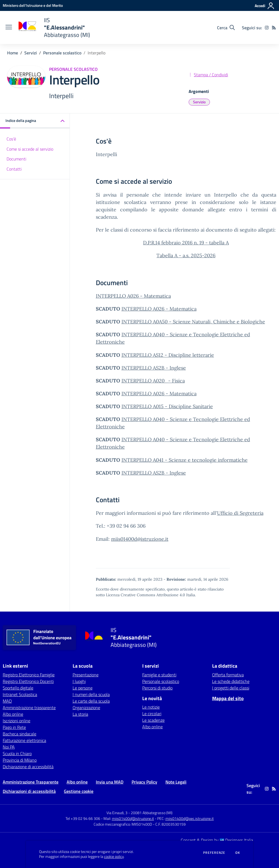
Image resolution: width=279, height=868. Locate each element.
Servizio (199, 102)
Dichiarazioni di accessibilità (29, 791)
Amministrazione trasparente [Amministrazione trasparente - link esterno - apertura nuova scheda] (29, 708)
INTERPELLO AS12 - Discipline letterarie (168, 355)
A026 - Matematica (175, 394)
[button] (35, 121)
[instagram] (267, 28)
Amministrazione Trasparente (31, 782)
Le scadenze (153, 720)
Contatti (14, 169)
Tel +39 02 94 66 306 (83, 818)
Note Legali (176, 782)
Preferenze (214, 853)
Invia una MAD (110, 782)
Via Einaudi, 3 (117, 813)
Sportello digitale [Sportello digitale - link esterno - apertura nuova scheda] (18, 688)
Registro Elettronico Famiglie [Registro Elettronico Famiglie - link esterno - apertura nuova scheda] (29, 675)
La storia (80, 714)
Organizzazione (86, 708)
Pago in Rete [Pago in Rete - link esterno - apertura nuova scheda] (14, 727)
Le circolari (152, 714)
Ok (238, 853)
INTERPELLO (137, 381)
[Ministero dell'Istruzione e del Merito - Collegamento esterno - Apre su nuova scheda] (33, 5)
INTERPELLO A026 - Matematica (133, 296)
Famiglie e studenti (159, 675)
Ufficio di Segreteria (240, 513)
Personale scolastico (62, 53)
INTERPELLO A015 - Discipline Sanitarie (167, 406)
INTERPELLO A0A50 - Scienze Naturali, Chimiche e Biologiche (193, 322)
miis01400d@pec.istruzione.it (190, 818)
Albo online (152, 727)
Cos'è (11, 139)
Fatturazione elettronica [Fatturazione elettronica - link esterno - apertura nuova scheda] (24, 740)
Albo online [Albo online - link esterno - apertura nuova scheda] (13, 714)
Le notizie (151, 707)
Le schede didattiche (231, 681)
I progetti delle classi (231, 688)
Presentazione (86, 675)
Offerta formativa (228, 675)
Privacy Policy (144, 782)
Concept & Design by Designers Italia (217, 840)
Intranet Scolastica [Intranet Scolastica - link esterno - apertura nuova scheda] (20, 694)
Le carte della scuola (91, 701)
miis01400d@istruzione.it (140, 539)
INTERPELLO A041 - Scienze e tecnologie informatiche (185, 460)
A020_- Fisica (169, 381)
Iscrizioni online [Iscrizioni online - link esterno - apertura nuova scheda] (17, 721)
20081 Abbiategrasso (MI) (152, 813)
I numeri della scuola (91, 694)
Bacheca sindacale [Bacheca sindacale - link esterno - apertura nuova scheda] (20, 734)
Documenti (16, 159)
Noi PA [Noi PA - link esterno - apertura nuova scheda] (9, 747)
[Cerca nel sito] (226, 28)
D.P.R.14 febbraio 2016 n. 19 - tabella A (186, 243)
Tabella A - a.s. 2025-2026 (186, 255)
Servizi (31, 53)
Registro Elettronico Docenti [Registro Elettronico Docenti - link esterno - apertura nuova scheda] (28, 681)
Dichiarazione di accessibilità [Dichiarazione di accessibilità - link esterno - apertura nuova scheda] (28, 767)
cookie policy (114, 857)
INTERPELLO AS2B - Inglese (154, 368)
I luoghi (79, 681)
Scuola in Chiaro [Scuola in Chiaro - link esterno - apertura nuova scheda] (17, 753)
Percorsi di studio (157, 688)
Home (13, 53)
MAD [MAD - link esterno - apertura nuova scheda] (7, 701)
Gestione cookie (79, 791)
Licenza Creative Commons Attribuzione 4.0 (146, 595)
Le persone (83, 688)
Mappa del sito (228, 698)
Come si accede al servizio (30, 149)
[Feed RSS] (274, 28)
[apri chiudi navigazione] (9, 28)
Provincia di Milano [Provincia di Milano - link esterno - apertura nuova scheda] (20, 760)
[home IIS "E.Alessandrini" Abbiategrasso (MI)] (54, 27)
